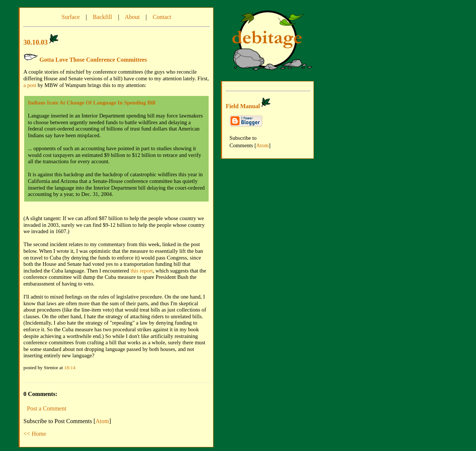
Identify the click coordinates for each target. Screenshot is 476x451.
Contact (162, 17)
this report (142, 271)
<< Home (35, 434)
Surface (71, 17)
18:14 (70, 368)
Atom (102, 421)
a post (30, 85)
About (132, 17)
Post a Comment (47, 408)
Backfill (103, 17)
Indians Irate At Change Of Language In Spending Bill (92, 103)
